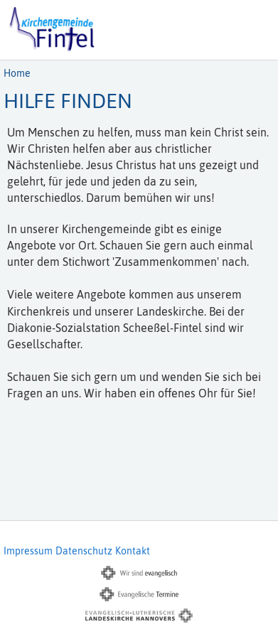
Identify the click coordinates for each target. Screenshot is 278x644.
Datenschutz (84, 551)
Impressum (28, 551)
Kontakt (133, 551)
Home (17, 73)
